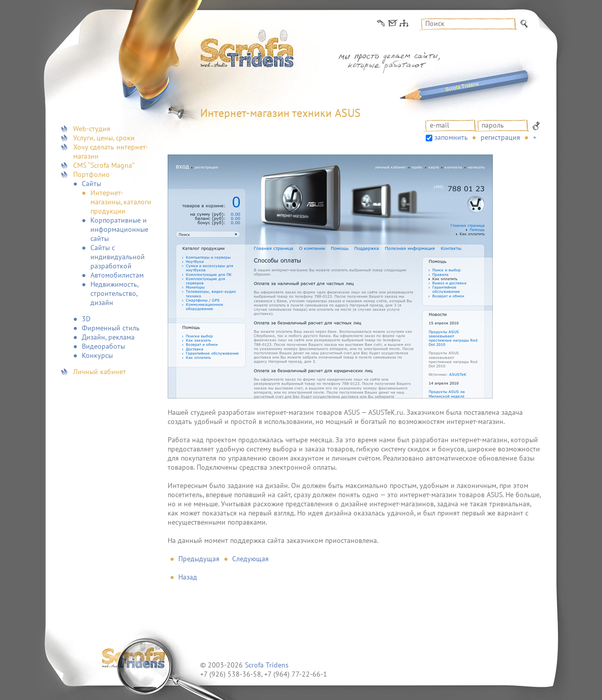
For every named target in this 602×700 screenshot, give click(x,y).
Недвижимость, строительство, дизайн (114, 293)
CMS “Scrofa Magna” (104, 165)
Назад (188, 577)
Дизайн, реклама (108, 337)
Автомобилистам (117, 275)
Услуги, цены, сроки (104, 138)
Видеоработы (103, 346)
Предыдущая (199, 559)
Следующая (250, 559)
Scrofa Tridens (267, 665)
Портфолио (91, 174)
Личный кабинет (100, 372)
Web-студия (92, 129)
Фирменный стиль (111, 328)
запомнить (451, 137)
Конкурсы (97, 355)
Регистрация (500, 137)
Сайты (91, 184)
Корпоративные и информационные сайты (119, 229)
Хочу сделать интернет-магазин (110, 151)
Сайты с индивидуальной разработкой (118, 257)
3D (86, 319)
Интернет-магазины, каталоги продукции (121, 202)
